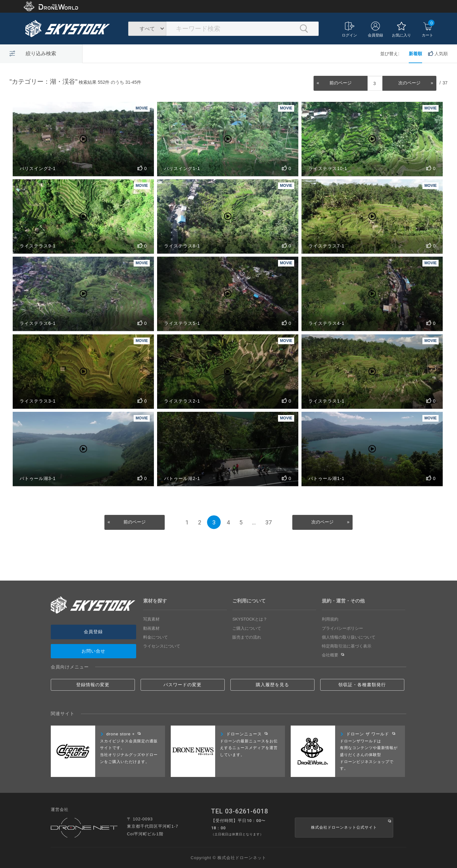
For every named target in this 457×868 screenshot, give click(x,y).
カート (428, 29)
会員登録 (375, 30)
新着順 (415, 54)
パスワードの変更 (182, 685)
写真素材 (151, 619)
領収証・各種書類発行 (362, 685)
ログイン (349, 30)
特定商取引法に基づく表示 (347, 646)
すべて (147, 29)
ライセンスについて (162, 646)
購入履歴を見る (272, 685)
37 (268, 522)
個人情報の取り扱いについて (349, 637)
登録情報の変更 (93, 685)
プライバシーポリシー (342, 628)
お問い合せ (93, 651)
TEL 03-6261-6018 (240, 811)
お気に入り (401, 30)
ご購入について (247, 628)
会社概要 (333, 655)
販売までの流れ (247, 637)
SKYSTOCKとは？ (250, 619)
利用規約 (330, 619)
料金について (156, 637)
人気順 (438, 54)
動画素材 (151, 628)
